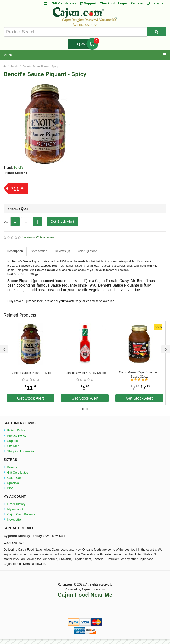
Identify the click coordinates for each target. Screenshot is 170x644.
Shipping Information (19, 451)
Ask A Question (87, 251)
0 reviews (28, 237)
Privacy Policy (15, 436)
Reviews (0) (62, 251)
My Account (13, 509)
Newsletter (13, 520)
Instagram (157, 3)
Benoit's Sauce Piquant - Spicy (40, 66)
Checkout (107, 3)
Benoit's (18, 168)
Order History (15, 504)
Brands (10, 467)
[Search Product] (157, 32)
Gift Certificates (64, 3)
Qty (6, 222)
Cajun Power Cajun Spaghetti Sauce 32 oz (139, 374)
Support (11, 441)
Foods (14, 66)
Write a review (45, 237)
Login (123, 3)
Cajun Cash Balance (19, 514)
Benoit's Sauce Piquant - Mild (31, 373)
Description (15, 251)
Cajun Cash (13, 478)
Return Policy (15, 430)
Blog (8, 488)
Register (137, 3)
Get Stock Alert (62, 221)
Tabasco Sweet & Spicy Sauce (85, 373)
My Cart (92, 44)
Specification (39, 251)
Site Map (11, 446)
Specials (11, 483)
